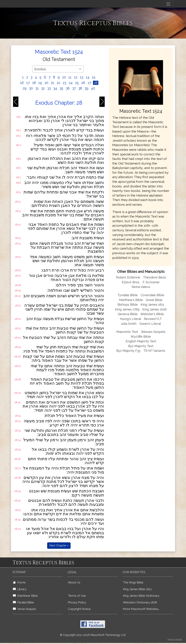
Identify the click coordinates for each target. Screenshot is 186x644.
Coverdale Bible (152, 295)
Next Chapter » (59, 545)
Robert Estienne (128, 277)
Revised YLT (153, 319)
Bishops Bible (128, 305)
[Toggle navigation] (168, 4)
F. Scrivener (151, 282)
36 (68, 88)
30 (31, 88)
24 (71, 83)
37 (74, 88)
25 (77, 83)
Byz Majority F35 (128, 351)
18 (34, 83)
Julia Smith (129, 324)
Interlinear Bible (25, 596)
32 (43, 88)
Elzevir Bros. (131, 282)
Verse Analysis (24, 609)
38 (80, 88)
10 (64, 77)
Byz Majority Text (141, 346)
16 (22, 83)
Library (20, 589)
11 (70, 77)
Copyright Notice (79, 609)
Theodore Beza (154, 277)
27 (89, 83)
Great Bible (154, 300)
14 (88, 77)
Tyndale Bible (128, 295)
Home (19, 582)
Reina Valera (141, 287)
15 (94, 77)
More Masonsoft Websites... (141, 609)
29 (25, 88)
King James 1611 (152, 305)
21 (53, 83)
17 (28, 83)
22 (58, 83)
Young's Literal (131, 319)
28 (96, 83)
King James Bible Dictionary (141, 596)
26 (83, 83)
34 (55, 88)
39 (86, 88)
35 (61, 88)
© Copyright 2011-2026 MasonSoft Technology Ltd (93, 635)
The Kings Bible (133, 582)
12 (76, 77)
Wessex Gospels (153, 332)
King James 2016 (154, 309)
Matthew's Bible (131, 300)
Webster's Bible (152, 314)
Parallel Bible (23, 602)
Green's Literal (150, 324)
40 (93, 88)
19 (40, 83)
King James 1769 (127, 309)
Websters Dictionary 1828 (140, 602)
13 (82, 77)
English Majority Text (141, 341)
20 (46, 83)
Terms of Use (77, 596)
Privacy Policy (77, 602)
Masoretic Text (127, 332)
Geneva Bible (128, 314)
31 (37, 88)
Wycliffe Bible (141, 337)
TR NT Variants (154, 351)
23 (64, 83)
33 (49, 88)
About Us (74, 582)
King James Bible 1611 (137, 589)
